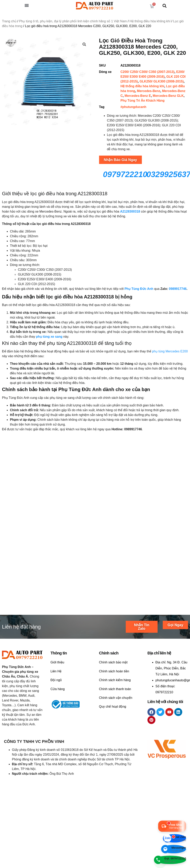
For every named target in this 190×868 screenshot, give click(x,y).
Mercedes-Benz (149, 91)
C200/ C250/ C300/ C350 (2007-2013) (148, 72)
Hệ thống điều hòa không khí (150, 21)
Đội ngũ (56, 705)
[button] (27, 5)
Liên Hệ (56, 696)
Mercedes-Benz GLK (168, 96)
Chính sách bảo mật (113, 688)
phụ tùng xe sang (49, 337)
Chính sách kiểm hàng (115, 705)
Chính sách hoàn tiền (114, 696)
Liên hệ (11, 530)
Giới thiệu (57, 688)
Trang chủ (9, 21)
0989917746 (178, 289)
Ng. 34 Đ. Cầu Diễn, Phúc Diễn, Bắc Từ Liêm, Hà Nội (171, 694)
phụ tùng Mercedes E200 (170, 351)
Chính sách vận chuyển (116, 723)
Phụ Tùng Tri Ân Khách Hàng (143, 101)
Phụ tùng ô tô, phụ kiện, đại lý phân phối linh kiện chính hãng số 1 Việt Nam (73, 21)
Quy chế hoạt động (113, 732)
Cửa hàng (58, 714)
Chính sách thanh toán (115, 714)
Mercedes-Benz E (138, 96)
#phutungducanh (133, 107)
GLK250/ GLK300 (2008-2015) (162, 81)
